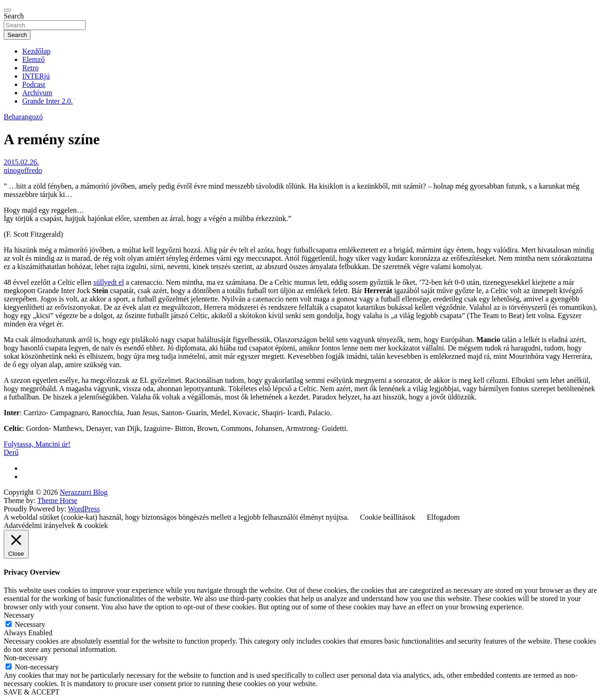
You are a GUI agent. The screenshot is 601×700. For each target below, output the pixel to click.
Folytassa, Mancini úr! (37, 444)
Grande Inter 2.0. (47, 101)
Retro (31, 68)
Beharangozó (23, 117)
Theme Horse (58, 500)
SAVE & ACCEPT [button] (32, 692)
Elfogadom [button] (443, 517)
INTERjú (36, 76)
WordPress (84, 509)
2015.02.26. (21, 162)
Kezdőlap (36, 51)
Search (14, 16)
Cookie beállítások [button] (388, 517)
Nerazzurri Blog (84, 492)
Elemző (34, 59)
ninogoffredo (23, 170)
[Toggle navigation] (7, 10)
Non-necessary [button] (26, 658)
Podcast (34, 84)
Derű (11, 452)
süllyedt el (109, 282)
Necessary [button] (19, 615)
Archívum (37, 93)
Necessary (30, 624)
